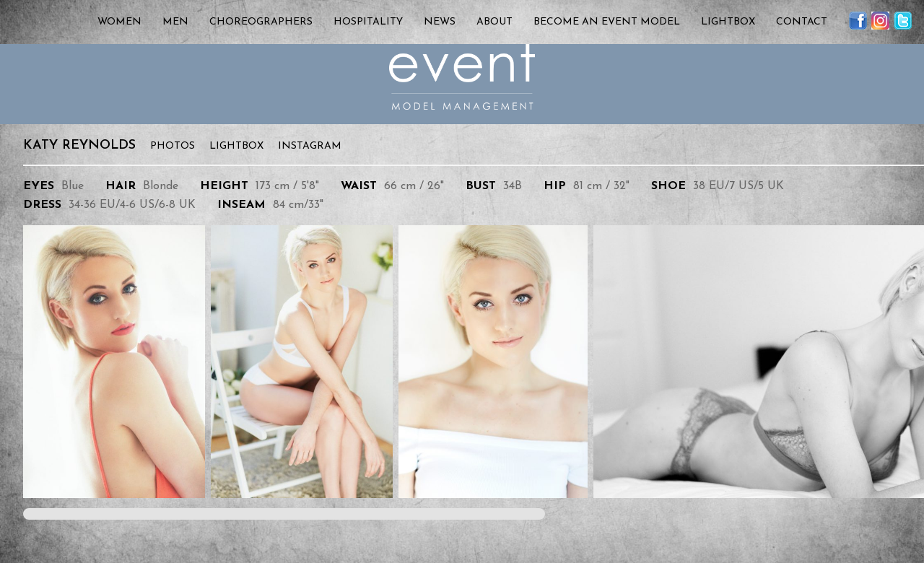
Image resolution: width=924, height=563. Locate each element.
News (440, 22)
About (494, 22)
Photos (173, 146)
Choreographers (261, 22)
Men (175, 22)
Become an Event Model (607, 22)
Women (119, 22)
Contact (802, 22)
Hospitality (368, 22)
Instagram (310, 146)
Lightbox (728, 22)
